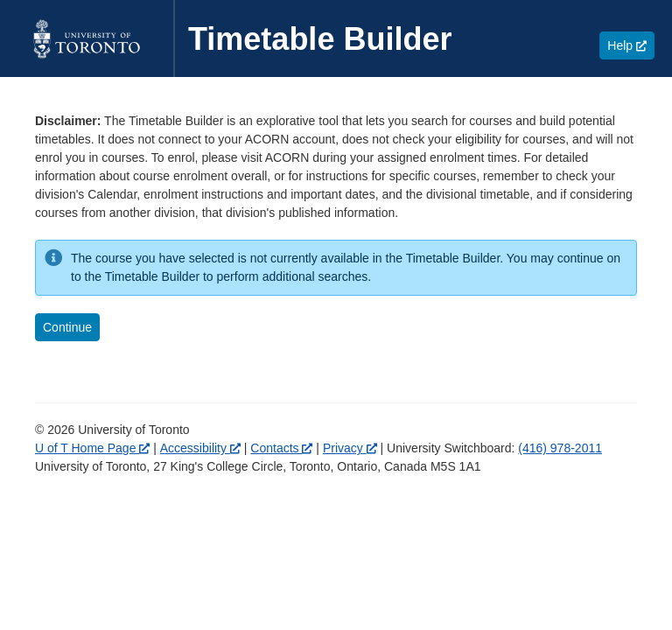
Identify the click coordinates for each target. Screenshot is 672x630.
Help (631, 45)
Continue (67, 327)
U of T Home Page (92, 448)
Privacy (350, 448)
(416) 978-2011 (560, 448)
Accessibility (200, 448)
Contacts (281, 448)
